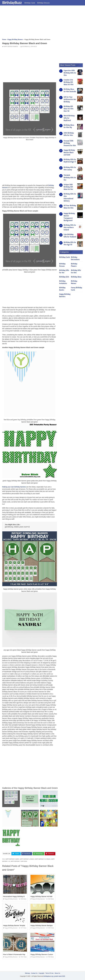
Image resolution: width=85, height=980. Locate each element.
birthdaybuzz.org (48, 976)
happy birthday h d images (43, 859)
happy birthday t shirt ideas (19, 861)
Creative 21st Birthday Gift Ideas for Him (69, 82)
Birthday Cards (30, 3)
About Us (57, 973)
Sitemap (27, 973)
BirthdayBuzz (12, 3)
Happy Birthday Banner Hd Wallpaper (43, 896)
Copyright (41, 973)
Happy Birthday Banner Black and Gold (69, 152)
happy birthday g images (27, 859)
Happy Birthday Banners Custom (42, 954)
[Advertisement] (42, 23)
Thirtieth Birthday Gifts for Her (70, 178)
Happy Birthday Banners (11, 47)
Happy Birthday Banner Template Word (16, 925)
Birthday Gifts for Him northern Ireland (70, 227)
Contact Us (34, 973)
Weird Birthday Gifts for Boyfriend (69, 118)
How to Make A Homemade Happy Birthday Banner (21, 954)
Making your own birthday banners (14, 487)
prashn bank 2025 (60, 976)
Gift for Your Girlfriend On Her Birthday (70, 99)
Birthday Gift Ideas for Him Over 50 (69, 109)
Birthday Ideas (76, 277)
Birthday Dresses (43, 3)
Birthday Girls (64, 277)
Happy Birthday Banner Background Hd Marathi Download (50, 925)
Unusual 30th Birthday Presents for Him (70, 143)
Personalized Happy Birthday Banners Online (19, 896)
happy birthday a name (12, 859)
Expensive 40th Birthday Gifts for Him (70, 73)
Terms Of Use (49, 973)
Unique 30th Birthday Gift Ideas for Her (68, 187)
